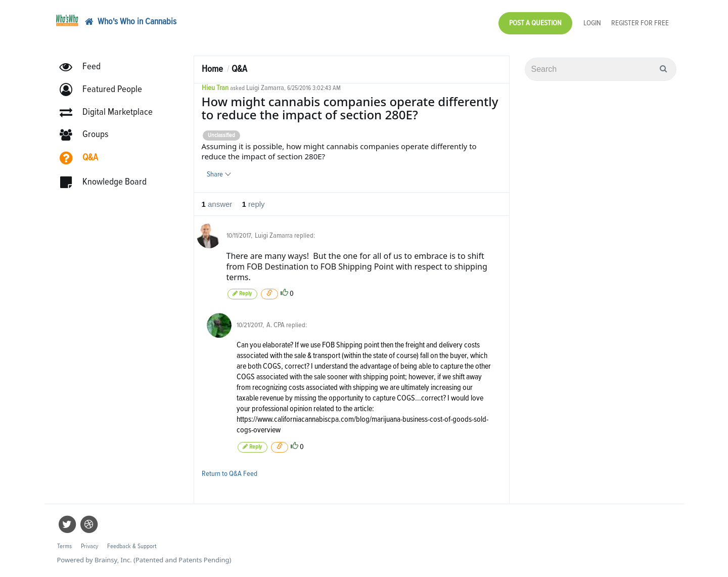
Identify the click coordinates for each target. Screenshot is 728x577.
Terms (64, 546)
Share (218, 174)
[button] (105, 90)
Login (592, 23)
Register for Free (640, 23)
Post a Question (535, 23)
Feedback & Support (132, 546)
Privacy (89, 546)
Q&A (239, 69)
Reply (243, 294)
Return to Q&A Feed (230, 474)
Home (212, 69)
